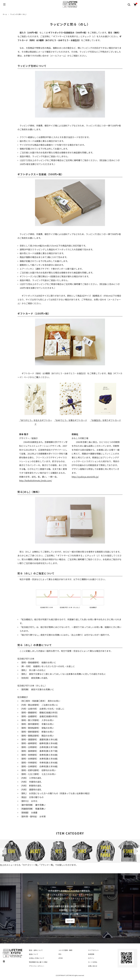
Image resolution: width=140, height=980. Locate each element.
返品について (34, 954)
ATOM (61, 958)
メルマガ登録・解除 (65, 950)
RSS (60, 954)
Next (137, 851)
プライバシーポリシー (37, 966)
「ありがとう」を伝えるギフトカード (36, 403)
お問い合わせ (93, 966)
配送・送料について (36, 950)
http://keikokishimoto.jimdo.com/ (36, 481)
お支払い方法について (37, 958)
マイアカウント (93, 950)
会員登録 (91, 954)
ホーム (5, 14)
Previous (3, 851)
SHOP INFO (70, 921)
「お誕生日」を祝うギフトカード (105, 402)
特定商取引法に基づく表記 (38, 962)
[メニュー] (4, 4)
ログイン (91, 958)
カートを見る (93, 962)
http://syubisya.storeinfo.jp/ (85, 477)
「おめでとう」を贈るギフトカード (71, 402)
